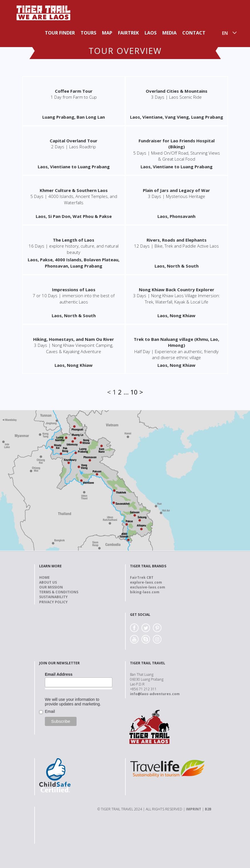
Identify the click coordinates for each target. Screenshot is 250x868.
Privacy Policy (53, 602)
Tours (88, 33)
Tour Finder (60, 33)
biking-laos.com (145, 592)
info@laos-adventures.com (155, 694)
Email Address (59, 674)
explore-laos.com (146, 582)
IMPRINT (194, 809)
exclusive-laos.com (148, 587)
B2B (208, 809)
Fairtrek (128, 33)
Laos (151, 33)
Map (107, 33)
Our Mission (51, 587)
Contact (194, 33)
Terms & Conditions (59, 592)
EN (225, 33)
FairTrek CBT (142, 577)
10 (134, 392)
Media (169, 33)
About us (48, 582)
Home (44, 577)
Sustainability (53, 597)
